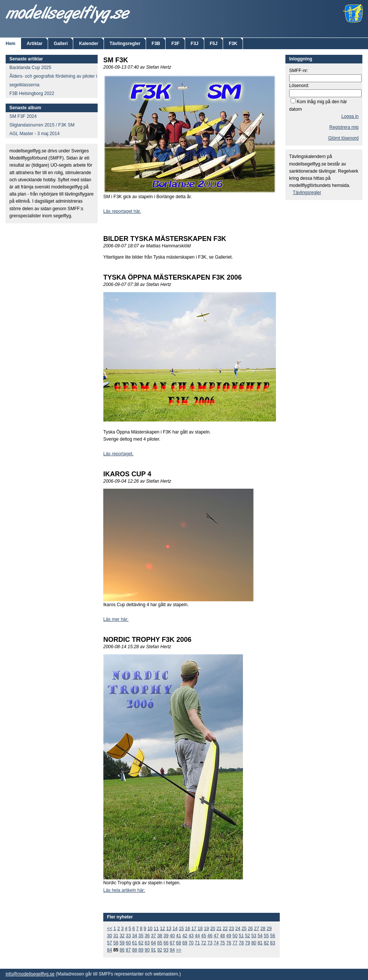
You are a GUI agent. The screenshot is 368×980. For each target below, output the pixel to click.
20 (213, 929)
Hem (11, 44)
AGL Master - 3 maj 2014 (35, 134)
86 (122, 950)
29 (269, 929)
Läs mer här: (116, 619)
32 (122, 936)
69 (185, 943)
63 (147, 943)
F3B (156, 44)
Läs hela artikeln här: (124, 890)
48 (222, 936)
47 (216, 936)
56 (272, 936)
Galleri (61, 44)
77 (235, 943)
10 (150, 929)
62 (141, 943)
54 (260, 936)
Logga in (350, 116)
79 (247, 943)
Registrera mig (344, 127)
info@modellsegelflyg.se (30, 974)
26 (250, 929)
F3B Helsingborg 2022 (32, 93)
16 (188, 929)
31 (116, 936)
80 (254, 943)
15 (181, 929)
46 (210, 936)
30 (109, 936)
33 (128, 936)
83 (272, 943)
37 (153, 936)
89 (141, 950)
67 (172, 943)
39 (166, 936)
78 (241, 943)
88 (135, 950)
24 (238, 929)
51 (241, 936)
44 (197, 936)
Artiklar (35, 44)
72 (204, 943)
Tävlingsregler (125, 44)
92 (160, 950)
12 (162, 929)
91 (153, 950)
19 (206, 929)
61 (135, 943)
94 (172, 950)
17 (194, 929)
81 (260, 943)
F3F (175, 44)
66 (166, 943)
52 (247, 936)
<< (110, 929)
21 (219, 929)
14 (175, 929)
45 (204, 936)
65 (160, 943)
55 (266, 936)
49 (228, 936)
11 (156, 929)
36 (147, 936)
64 (153, 943)
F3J (195, 44)
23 (232, 929)
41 (179, 936)
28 (263, 929)
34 (135, 936)
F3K (233, 44)
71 (197, 943)
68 (179, 943)
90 (147, 950)
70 (191, 943)
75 (222, 943)
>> (179, 950)
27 (257, 929)
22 (225, 929)
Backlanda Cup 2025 (30, 68)
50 (235, 936)
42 (185, 936)
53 (254, 936)
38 (160, 936)
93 (166, 950)
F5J (214, 44)
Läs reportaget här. (122, 211)
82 (266, 943)
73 (210, 943)
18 (200, 929)
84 (109, 950)
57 (109, 943)
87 (128, 950)
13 (169, 929)
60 (128, 943)
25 (244, 929)
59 (122, 943)
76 (228, 943)
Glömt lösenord (343, 138)
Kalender (88, 44)
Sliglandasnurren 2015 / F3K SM (42, 125)
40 (172, 936)
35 (141, 936)
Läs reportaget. (118, 454)
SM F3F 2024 (23, 116)
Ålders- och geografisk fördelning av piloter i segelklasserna (53, 81)
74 (216, 943)
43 (191, 936)
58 (116, 943)
